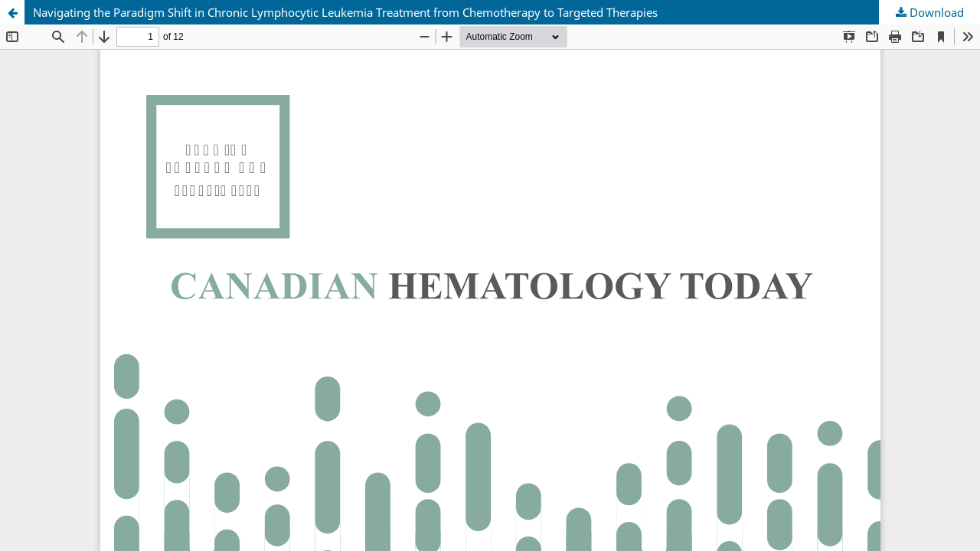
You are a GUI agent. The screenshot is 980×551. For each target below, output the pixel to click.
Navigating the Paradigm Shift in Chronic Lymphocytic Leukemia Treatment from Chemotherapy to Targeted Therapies (345, 12)
